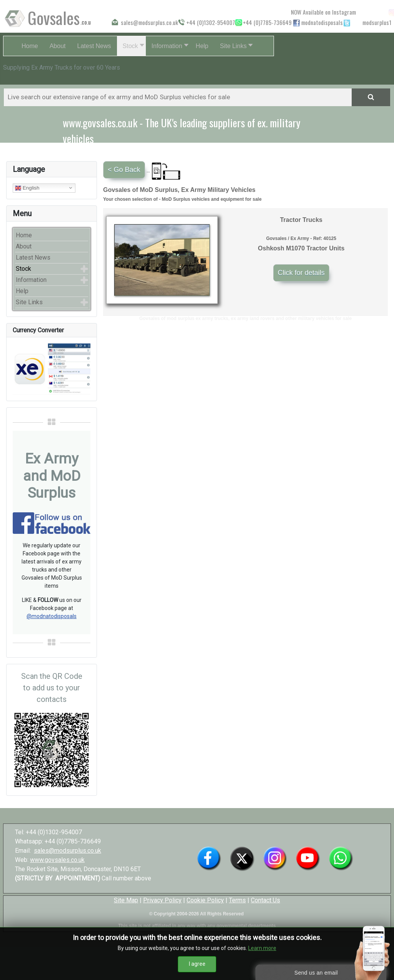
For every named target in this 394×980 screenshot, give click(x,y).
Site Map (126, 900)
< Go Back (124, 170)
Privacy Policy (162, 900)
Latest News (33, 257)
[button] (131, 46)
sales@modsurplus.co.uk (68, 851)
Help (22, 291)
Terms (237, 900)
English (27, 188)
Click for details (301, 273)
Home (24, 235)
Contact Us (265, 900)
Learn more (262, 950)
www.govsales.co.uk (57, 860)
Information (31, 280)
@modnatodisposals (52, 616)
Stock (23, 269)
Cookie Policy (205, 900)
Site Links (29, 302)
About (24, 246)
